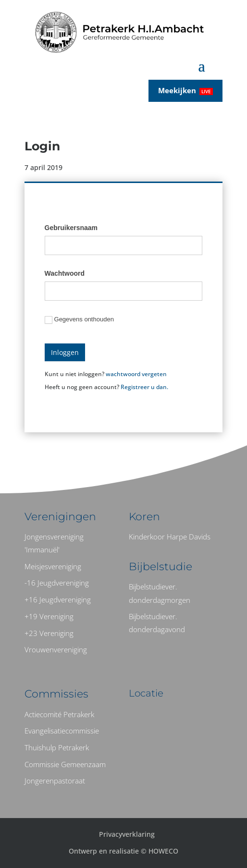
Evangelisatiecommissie (62, 731)
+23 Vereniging (49, 633)
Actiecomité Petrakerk (59, 714)
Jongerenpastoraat (55, 781)
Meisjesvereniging (53, 566)
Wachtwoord (65, 273)
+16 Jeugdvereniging (58, 599)
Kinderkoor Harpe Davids (170, 537)
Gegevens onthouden (79, 320)
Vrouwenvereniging (56, 649)
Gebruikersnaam (71, 228)
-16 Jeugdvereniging (57, 583)
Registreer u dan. (144, 387)
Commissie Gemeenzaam (65, 764)
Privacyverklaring (127, 834)
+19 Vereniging (49, 616)
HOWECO (163, 851)
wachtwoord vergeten (136, 374)
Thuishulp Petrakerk (57, 747)
